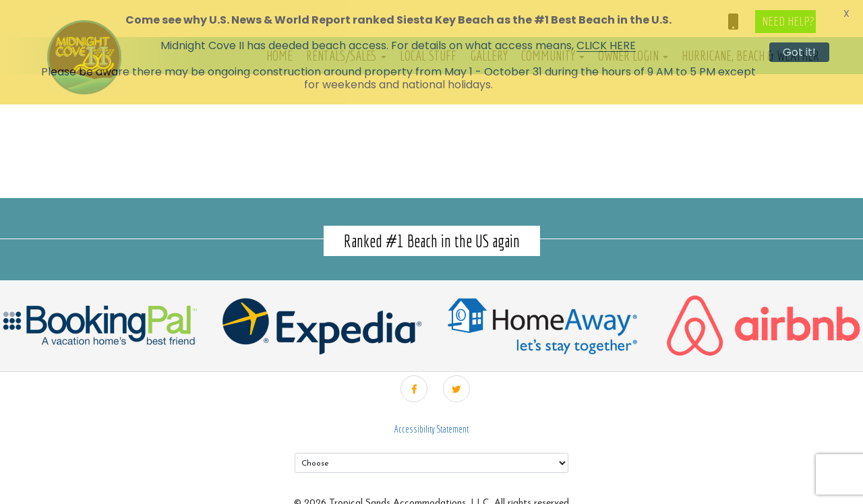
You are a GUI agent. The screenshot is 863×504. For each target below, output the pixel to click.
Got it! (799, 52)
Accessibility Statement (431, 416)
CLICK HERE (606, 45)
